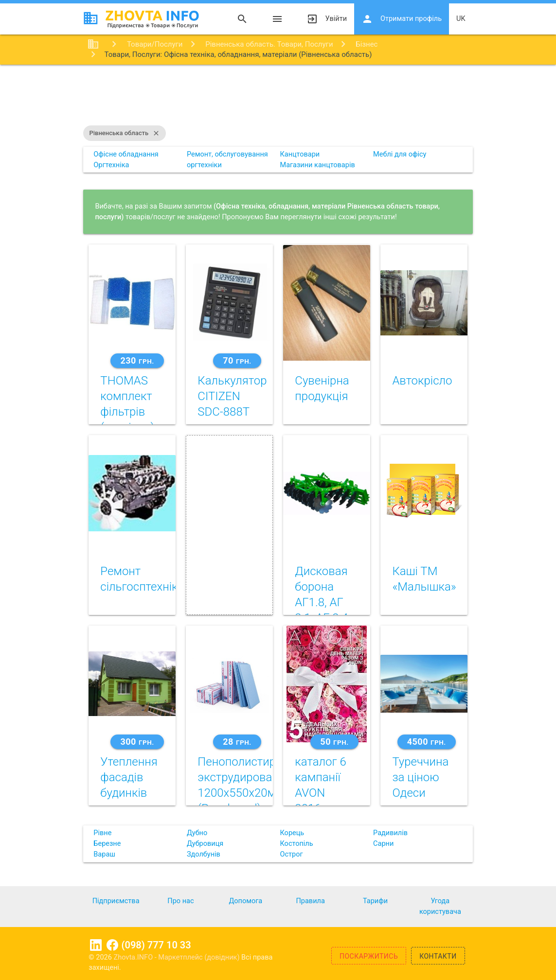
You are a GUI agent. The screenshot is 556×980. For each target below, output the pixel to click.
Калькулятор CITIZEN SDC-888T (232, 396)
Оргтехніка (111, 165)
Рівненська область (125, 133)
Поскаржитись (369, 956)
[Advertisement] (278, 96)
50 (334, 742)
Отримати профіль (402, 19)
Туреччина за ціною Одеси (420, 777)
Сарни (383, 844)
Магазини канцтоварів (317, 165)
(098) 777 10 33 (156, 945)
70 (237, 360)
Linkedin (96, 945)
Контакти (438, 956)
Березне (107, 844)
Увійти (327, 19)
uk (461, 19)
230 (137, 360)
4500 (427, 742)
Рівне (102, 833)
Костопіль (296, 844)
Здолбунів (204, 854)
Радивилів (390, 833)
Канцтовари (300, 154)
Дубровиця (205, 844)
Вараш (104, 854)
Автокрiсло (422, 381)
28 (237, 742)
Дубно (197, 833)
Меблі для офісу (400, 154)
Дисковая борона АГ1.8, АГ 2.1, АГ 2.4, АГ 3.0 (323, 602)
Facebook (112, 945)
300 (137, 742)
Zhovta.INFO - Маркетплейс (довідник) (178, 957)
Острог (291, 854)
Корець (292, 833)
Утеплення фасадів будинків (129, 777)
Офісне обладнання (126, 154)
